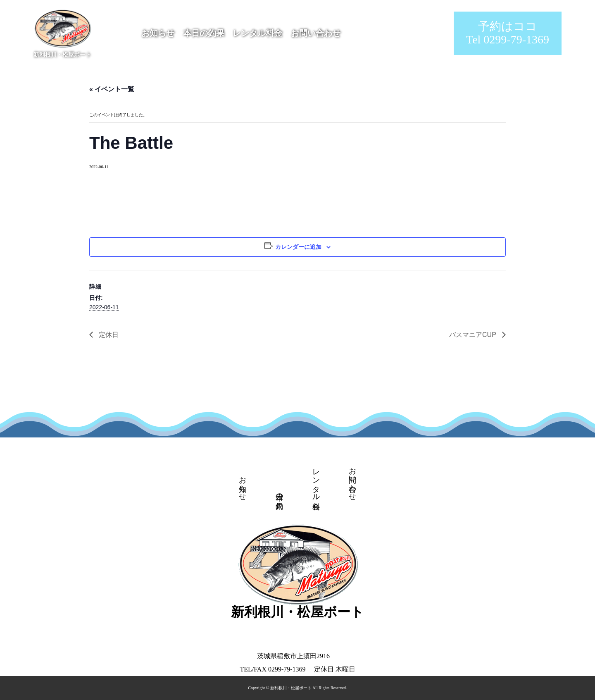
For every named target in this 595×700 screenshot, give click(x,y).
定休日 (108, 335)
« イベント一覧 (112, 89)
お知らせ (158, 33)
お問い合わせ (316, 33)
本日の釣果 (204, 33)
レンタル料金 (257, 33)
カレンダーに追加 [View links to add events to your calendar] (298, 247)
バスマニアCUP (474, 335)
